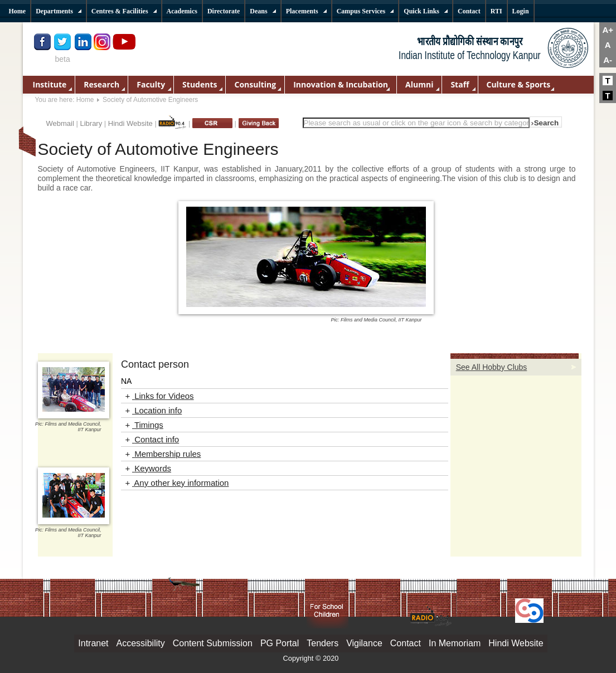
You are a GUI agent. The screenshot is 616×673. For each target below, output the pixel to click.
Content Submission (213, 643)
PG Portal (280, 643)
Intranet (93, 643)
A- (608, 60)
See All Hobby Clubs (492, 367)
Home (85, 100)
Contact (406, 643)
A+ (608, 30)
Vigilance (364, 643)
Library (91, 123)
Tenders (322, 643)
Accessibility (141, 643)
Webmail (60, 123)
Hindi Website (130, 123)
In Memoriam (455, 643)
